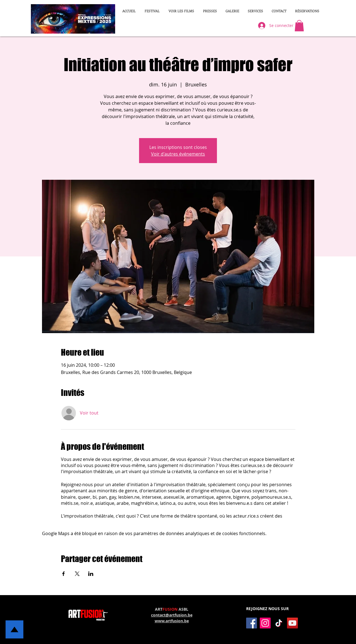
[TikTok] (279, 623)
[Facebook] (252, 623)
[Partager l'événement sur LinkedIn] (91, 574)
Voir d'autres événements (178, 154)
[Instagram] (265, 623)
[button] (181, 11)
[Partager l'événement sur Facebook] (64, 574)
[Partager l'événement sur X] (77, 574)
